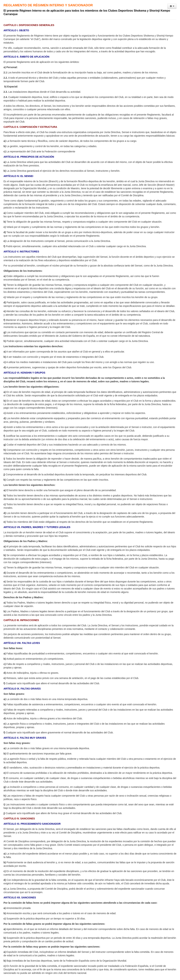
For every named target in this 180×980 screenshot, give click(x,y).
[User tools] (172, 6)
